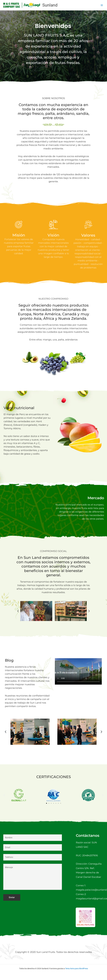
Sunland (50, 5)
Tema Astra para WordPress (77, 969)
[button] (18, 611)
